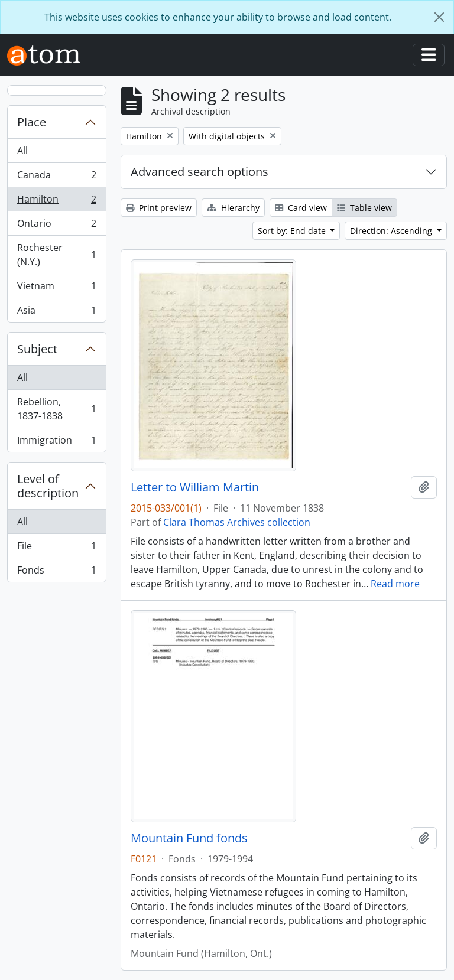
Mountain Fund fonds (189, 838)
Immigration (56, 442)
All (22, 151)
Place (32, 122)
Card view (301, 208)
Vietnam (56, 289)
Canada (56, 178)
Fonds (56, 572)
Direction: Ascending (392, 231)
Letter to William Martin (195, 487)
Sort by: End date (293, 231)
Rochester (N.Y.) (56, 255)
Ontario (56, 226)
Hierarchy (233, 208)
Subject (37, 349)
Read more (395, 584)
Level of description (48, 486)
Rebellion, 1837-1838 (56, 409)
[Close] (439, 17)
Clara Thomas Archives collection (237, 522)
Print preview (159, 208)
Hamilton (56, 202)
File (56, 548)
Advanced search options (200, 172)
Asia (56, 312)
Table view (364, 208)
